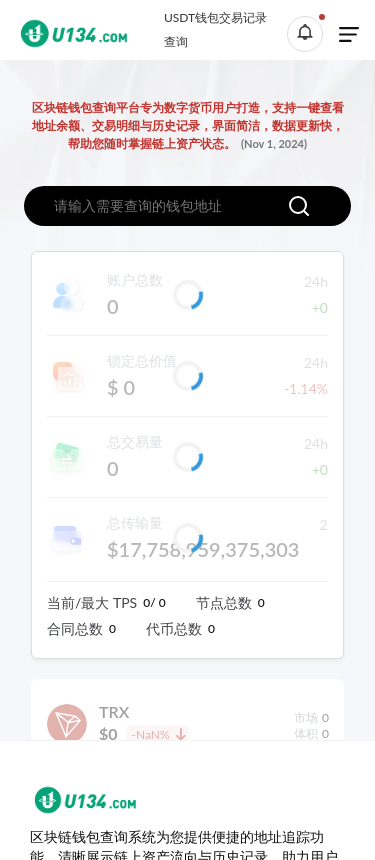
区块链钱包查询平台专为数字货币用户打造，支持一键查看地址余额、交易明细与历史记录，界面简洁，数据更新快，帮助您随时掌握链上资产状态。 (188, 125)
